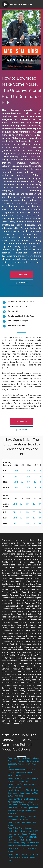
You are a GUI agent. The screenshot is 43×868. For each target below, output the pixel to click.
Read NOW (22, 274)
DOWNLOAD (22, 283)
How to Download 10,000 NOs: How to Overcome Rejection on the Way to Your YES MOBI (23, 793)
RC (40, 504)
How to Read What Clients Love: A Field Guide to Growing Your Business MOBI (23, 773)
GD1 (29, 471)
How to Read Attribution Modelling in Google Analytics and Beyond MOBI (23, 857)
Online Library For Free (21, 4)
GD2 (16, 471)
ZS (35, 471)
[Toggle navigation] (39, 4)
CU (22, 471)
